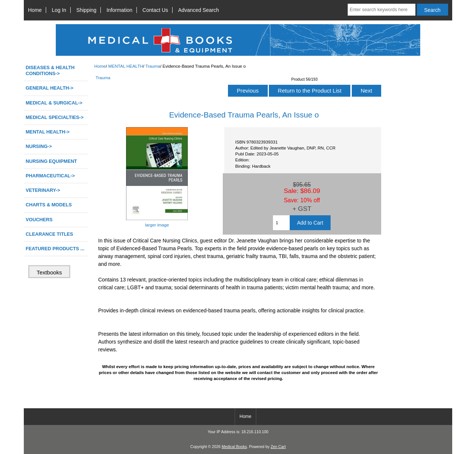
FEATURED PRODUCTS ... (55, 249)
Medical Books (234, 447)
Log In (59, 10)
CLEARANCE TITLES (49, 234)
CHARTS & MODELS (49, 205)
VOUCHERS (39, 220)
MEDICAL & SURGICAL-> (54, 103)
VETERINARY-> (43, 190)
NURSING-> (39, 146)
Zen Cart (278, 447)
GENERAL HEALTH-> (49, 88)
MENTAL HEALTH (126, 66)
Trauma (153, 66)
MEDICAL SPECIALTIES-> (55, 117)
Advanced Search (199, 10)
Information (119, 10)
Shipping (86, 10)
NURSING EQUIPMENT (51, 161)
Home (35, 10)
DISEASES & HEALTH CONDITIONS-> (50, 70)
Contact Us (155, 10)
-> (48, 132)
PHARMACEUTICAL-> (50, 176)
